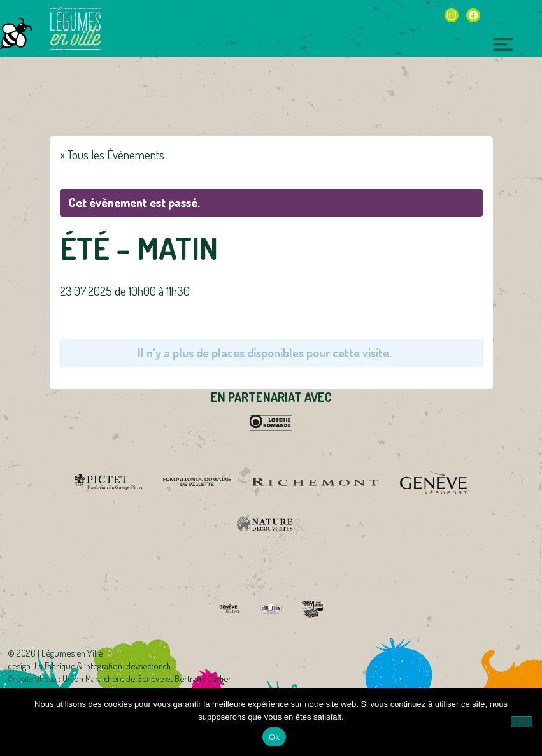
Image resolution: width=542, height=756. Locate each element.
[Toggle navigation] (503, 43)
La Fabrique (55, 666)
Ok (274, 737)
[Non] (522, 722)
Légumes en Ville (75, 29)
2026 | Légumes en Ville (60, 653)
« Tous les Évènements (112, 154)
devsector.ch (148, 666)
